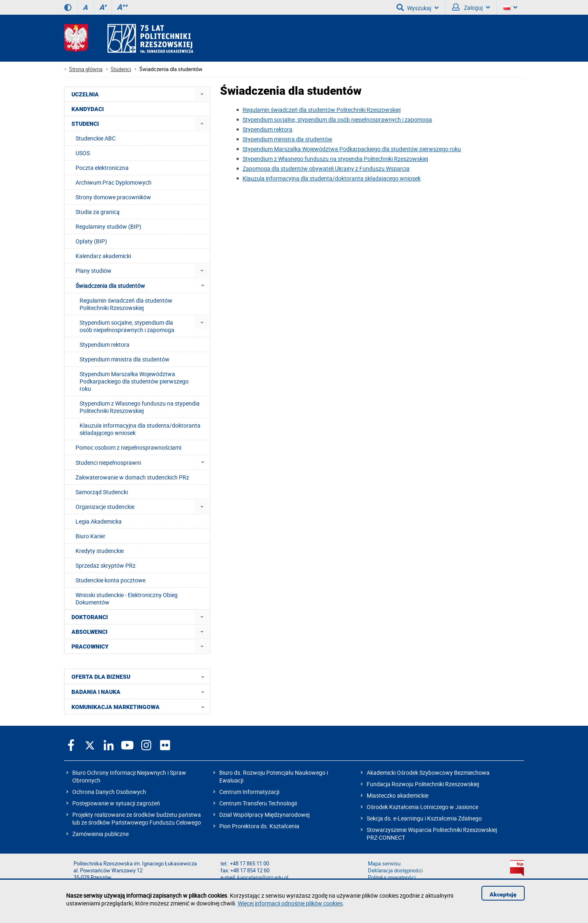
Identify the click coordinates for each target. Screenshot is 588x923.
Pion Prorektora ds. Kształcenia (259, 826)
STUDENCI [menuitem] (85, 124)
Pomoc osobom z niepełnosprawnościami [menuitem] (128, 447)
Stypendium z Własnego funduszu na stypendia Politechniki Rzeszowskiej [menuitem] (140, 407)
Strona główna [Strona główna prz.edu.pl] (86, 69)
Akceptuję (503, 894)
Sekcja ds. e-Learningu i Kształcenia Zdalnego (424, 818)
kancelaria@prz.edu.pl (263, 877)
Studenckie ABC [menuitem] (96, 138)
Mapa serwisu (384, 864)
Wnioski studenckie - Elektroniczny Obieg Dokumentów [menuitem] (127, 599)
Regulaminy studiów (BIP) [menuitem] (108, 226)
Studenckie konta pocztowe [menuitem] (110, 580)
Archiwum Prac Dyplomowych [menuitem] (114, 182)
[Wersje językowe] (510, 7)
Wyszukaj (418, 7)
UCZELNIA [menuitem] (85, 94)
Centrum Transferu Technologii (258, 803)
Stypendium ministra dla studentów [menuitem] (125, 359)
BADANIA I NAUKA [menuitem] (140, 691)
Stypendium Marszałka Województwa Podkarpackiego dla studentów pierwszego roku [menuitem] (134, 381)
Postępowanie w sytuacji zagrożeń (116, 803)
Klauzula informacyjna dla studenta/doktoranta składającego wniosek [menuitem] (140, 429)
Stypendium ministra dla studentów (287, 139)
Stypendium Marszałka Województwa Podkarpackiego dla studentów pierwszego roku (352, 149)
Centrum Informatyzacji (249, 792)
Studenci (121, 69)
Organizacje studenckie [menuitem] (105, 507)
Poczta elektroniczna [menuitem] (102, 168)
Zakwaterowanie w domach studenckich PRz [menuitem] (132, 477)
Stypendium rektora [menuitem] (105, 344)
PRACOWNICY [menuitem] (90, 647)
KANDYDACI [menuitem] (88, 109)
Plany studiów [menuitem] (94, 271)
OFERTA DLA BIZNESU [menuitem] (140, 676)
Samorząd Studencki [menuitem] (102, 492)
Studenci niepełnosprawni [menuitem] (142, 462)
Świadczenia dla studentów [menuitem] (142, 285)
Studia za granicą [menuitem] (98, 212)
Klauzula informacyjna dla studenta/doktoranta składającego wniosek (332, 178)
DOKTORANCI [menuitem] (90, 617)
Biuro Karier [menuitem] (90, 536)
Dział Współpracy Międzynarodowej (264, 815)
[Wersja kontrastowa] (68, 7)
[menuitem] (202, 94)
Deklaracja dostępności (395, 871)
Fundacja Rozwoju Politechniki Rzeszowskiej (423, 784)
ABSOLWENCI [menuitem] (89, 632)
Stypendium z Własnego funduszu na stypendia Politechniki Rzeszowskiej (335, 159)
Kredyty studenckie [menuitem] (100, 551)
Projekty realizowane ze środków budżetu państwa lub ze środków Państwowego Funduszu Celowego (137, 818)
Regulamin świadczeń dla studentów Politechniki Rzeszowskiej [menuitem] (126, 304)
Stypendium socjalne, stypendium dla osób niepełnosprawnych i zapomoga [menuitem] (127, 326)
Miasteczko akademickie (398, 795)
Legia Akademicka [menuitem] (99, 521)
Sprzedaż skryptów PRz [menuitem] (106, 565)
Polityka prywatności (392, 877)
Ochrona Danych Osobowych (109, 792)
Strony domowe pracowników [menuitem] (113, 197)
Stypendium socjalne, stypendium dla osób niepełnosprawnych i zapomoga (337, 119)
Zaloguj (471, 7)
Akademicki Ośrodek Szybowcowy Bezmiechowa (428, 773)
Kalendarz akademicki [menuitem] (103, 256)
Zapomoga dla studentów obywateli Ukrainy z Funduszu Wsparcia (326, 168)
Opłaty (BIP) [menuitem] (91, 241)
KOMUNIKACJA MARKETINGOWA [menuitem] (140, 707)
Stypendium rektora (267, 129)
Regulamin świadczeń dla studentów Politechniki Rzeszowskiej (322, 110)
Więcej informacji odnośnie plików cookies (290, 903)
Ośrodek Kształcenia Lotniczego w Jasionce (422, 807)
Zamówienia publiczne (100, 834)
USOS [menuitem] (83, 153)
